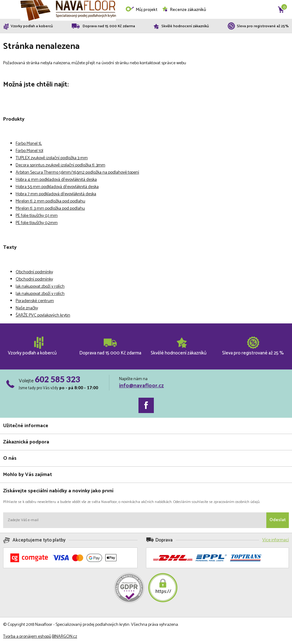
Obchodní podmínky (34, 272)
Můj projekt (141, 10)
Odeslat (278, 520)
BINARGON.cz (65, 637)
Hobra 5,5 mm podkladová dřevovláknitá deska (57, 187)
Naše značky (27, 308)
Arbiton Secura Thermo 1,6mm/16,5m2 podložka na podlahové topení (77, 173)
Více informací (276, 540)
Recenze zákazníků (184, 10)
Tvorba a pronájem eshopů (27, 637)
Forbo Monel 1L (29, 144)
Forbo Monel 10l (29, 151)
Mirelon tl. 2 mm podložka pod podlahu (50, 201)
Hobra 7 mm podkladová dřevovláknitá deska (56, 194)
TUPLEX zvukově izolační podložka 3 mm (52, 158)
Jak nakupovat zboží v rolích (40, 287)
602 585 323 (57, 379)
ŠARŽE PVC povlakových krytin (43, 315)
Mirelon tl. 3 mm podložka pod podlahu (50, 209)
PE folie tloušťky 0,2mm (37, 223)
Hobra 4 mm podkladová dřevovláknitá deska (56, 180)
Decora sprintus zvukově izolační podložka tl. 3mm (60, 165)
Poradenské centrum (35, 301)
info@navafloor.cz (141, 386)
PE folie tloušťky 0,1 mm (37, 216)
